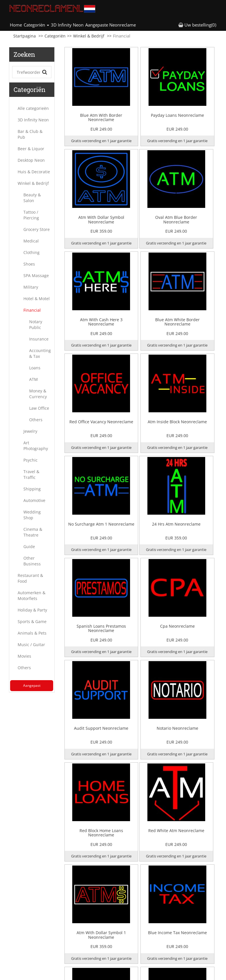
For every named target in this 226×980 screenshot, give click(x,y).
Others (36, 420)
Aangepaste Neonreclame (111, 25)
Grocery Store (37, 229)
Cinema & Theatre (33, 532)
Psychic (30, 460)
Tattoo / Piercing (31, 215)
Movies (24, 656)
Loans (35, 368)
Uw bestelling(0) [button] (197, 25)
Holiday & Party (32, 610)
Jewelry (30, 431)
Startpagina (25, 36)
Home (16, 25)
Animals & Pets (32, 633)
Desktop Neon (31, 160)
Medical (31, 241)
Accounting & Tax (40, 353)
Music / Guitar (31, 645)
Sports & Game (32, 621)
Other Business (32, 561)
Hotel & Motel (37, 299)
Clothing (32, 252)
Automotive (34, 500)
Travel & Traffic (31, 474)
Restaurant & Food (30, 578)
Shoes (29, 264)
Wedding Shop (32, 515)
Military (31, 287)
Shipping (32, 489)
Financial (32, 310)
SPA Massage (36, 275)
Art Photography (36, 446)
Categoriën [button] (36, 25)
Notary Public (36, 325)
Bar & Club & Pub (30, 134)
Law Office (39, 408)
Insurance (39, 339)
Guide (29, 547)
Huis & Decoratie (34, 172)
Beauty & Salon (32, 198)
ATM (34, 379)
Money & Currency (38, 394)
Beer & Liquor (31, 149)
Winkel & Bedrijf (89, 36)
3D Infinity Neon (67, 25)
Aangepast (32, 685)
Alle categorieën (33, 108)
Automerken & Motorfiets (32, 596)
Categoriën (55, 36)
